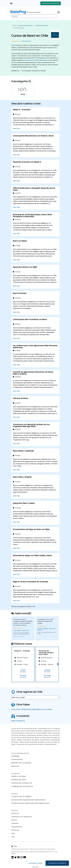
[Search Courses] (34, 16)
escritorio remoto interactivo (37, 60)
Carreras (15, 830)
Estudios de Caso (19, 780)
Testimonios (17, 827)
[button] (57, 664)
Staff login (36, 867)
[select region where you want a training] (35, 697)
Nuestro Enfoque (19, 776)
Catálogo (15, 756)
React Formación (19, 28)
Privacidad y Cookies (36, 863)
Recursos (15, 766)
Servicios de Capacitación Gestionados (28, 800)
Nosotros (15, 813)
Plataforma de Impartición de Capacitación (30, 803)
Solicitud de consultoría (22, 783)
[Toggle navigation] (58, 12)
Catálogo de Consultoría (22, 786)
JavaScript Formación (42, 25)
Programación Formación (25, 25)
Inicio (14, 25)
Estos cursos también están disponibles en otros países (32, 709)
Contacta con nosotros (57, 863)
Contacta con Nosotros (51, 3)
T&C (13, 837)
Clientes (15, 823)
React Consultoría (18, 721)
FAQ (13, 833)
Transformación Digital (21, 796)
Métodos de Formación (21, 763)
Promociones (17, 759)
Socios (14, 820)
